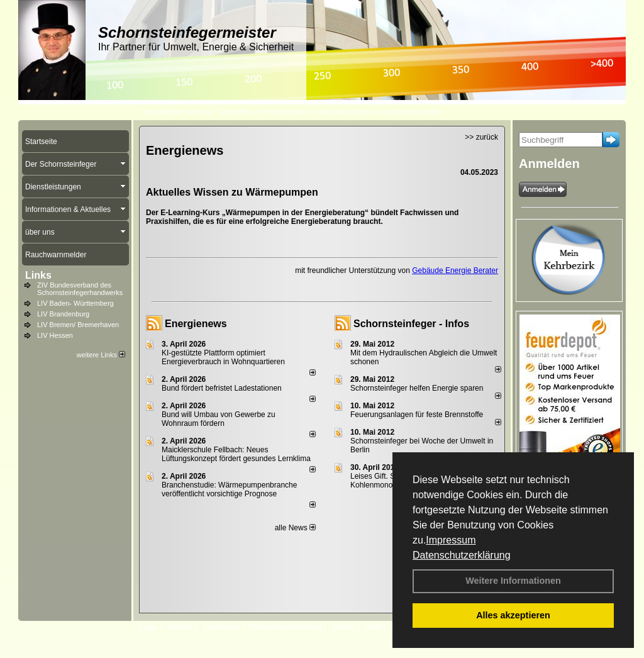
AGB (373, 627)
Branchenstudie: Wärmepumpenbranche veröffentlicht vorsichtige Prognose (229, 489)
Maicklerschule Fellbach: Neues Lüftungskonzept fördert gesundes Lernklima (236, 454)
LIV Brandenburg (63, 314)
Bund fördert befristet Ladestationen (222, 388)
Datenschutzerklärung (462, 555)
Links (38, 275)
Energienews (196, 324)
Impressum (451, 540)
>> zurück (481, 137)
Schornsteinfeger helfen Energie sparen (417, 388)
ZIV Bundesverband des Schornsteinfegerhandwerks (80, 289)
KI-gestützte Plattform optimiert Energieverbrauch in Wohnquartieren (223, 357)
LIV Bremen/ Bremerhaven (78, 325)
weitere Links (101, 355)
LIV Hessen (55, 335)
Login (149, 627)
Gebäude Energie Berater (455, 270)
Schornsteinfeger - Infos (411, 324)
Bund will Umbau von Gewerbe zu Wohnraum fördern (219, 419)
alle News (295, 528)
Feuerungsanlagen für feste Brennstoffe (417, 415)
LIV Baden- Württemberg (75, 303)
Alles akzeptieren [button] (513, 615)
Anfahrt (344, 627)
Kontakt (180, 627)
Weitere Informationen (513, 581)
